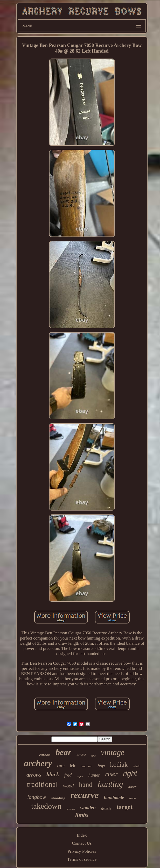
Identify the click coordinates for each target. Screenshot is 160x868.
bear (63, 752)
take (93, 756)
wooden (88, 808)
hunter (94, 775)
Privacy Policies (82, 851)
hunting (110, 784)
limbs (82, 815)
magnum (86, 766)
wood (68, 786)
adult (136, 766)
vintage (113, 752)
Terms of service (82, 859)
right (130, 774)
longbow (37, 797)
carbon (45, 755)
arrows (34, 775)
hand (86, 785)
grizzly (106, 808)
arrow (132, 787)
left (73, 766)
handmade (114, 798)
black (53, 774)
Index (82, 835)
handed (81, 755)
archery (38, 763)
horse (133, 798)
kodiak (119, 765)
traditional (42, 784)
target (125, 807)
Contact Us (82, 843)
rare (61, 766)
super (80, 776)
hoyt (101, 766)
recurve (85, 795)
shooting (58, 798)
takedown (46, 806)
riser (111, 774)
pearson (71, 809)
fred (68, 775)
